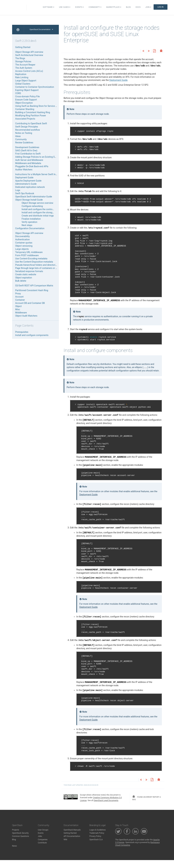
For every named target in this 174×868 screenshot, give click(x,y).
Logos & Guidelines (97, 830)
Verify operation (30, 222)
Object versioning (24, 246)
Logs (18, 190)
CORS (18, 93)
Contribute (42, 843)
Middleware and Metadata (28, 163)
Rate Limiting (22, 77)
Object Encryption (24, 103)
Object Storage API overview (29, 52)
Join (148, 7)
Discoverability (23, 236)
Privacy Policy (95, 836)
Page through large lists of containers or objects (39, 268)
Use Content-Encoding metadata (31, 259)
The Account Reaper (25, 65)
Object (19, 306)
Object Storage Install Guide (29, 200)
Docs (138, 7)
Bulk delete (21, 281)
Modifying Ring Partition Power (31, 116)
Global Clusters (23, 84)
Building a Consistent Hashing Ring (33, 112)
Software (48, 7)
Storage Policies (23, 62)
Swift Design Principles (27, 127)
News (15, 846)
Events (79, 7)
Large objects (22, 249)
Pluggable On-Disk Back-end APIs (32, 166)
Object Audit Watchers (26, 316)
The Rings (20, 58)
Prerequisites (22, 332)
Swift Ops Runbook (25, 193)
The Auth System (24, 68)
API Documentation (72, 836)
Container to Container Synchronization (35, 87)
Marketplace (114, 7)
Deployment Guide (118, 80)
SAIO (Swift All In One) (26, 150)
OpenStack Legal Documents (106, 800)
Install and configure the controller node (41, 209)
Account (19, 297)
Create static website (26, 274)
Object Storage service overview (37, 203)
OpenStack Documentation (41, 29)
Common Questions (21, 836)
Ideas (18, 136)
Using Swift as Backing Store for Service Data (38, 106)
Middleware (21, 313)
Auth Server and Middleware (29, 160)
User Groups (43, 830)
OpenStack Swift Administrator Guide (34, 197)
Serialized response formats (29, 271)
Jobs (40, 836)
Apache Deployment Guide (28, 181)
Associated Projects (25, 119)
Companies (43, 840)
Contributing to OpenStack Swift (31, 123)
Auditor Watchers (24, 170)
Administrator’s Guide (26, 184)
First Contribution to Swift (28, 154)
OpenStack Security (20, 833)
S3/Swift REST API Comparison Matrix (34, 286)
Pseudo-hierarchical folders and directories (37, 265)
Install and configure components (32, 335)
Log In (161, 7)
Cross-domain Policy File (28, 96)
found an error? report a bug (147, 798)
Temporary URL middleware (29, 252)
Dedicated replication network (30, 187)
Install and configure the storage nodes (41, 212)
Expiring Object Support (27, 90)
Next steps (27, 225)
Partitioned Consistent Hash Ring (32, 290)
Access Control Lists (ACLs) (29, 71)
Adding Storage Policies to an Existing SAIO (37, 157)
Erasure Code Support (26, 100)
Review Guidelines (24, 143)
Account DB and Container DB (30, 303)
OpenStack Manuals (72, 830)
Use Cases (65, 7)
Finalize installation (31, 219)
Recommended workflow (28, 130)
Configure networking (32, 206)
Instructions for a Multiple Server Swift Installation (40, 174)
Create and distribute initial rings (38, 216)
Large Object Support (26, 81)
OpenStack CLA (96, 840)
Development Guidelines (27, 147)
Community (95, 7)
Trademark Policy (97, 833)
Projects (16, 830)
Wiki (65, 840)
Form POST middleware (27, 255)
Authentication (23, 239)
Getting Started (23, 47)
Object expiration (24, 278)
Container (20, 300)
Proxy (18, 294)
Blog (128, 7)
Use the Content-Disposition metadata (34, 262)
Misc (18, 309)
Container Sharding (25, 109)
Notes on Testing (24, 133)
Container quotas (24, 243)
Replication (21, 74)
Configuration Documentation (30, 228)
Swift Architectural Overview (29, 55)
